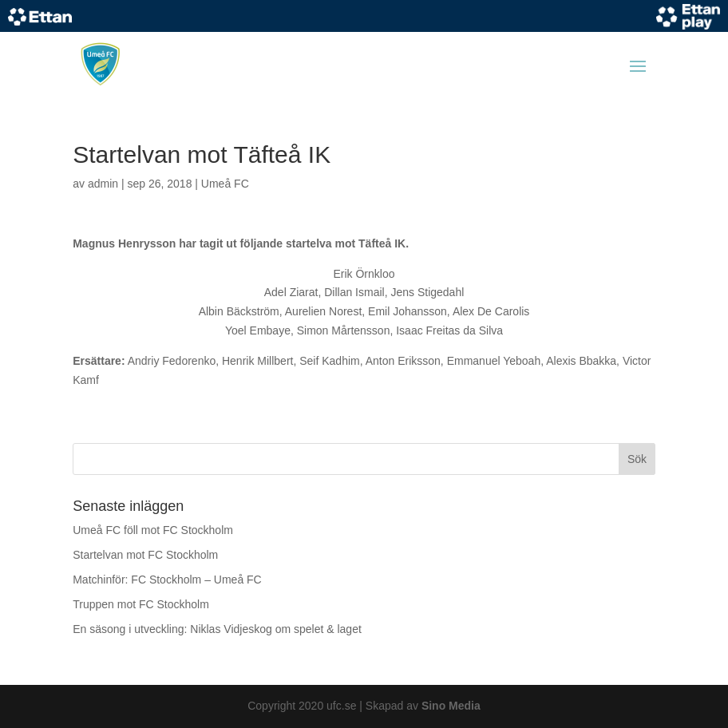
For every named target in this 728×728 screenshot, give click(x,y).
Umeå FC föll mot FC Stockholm (153, 530)
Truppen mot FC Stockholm (141, 604)
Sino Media (451, 706)
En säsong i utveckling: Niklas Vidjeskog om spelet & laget (217, 629)
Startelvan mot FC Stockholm (145, 555)
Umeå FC (225, 184)
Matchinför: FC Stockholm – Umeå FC (167, 580)
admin (103, 184)
